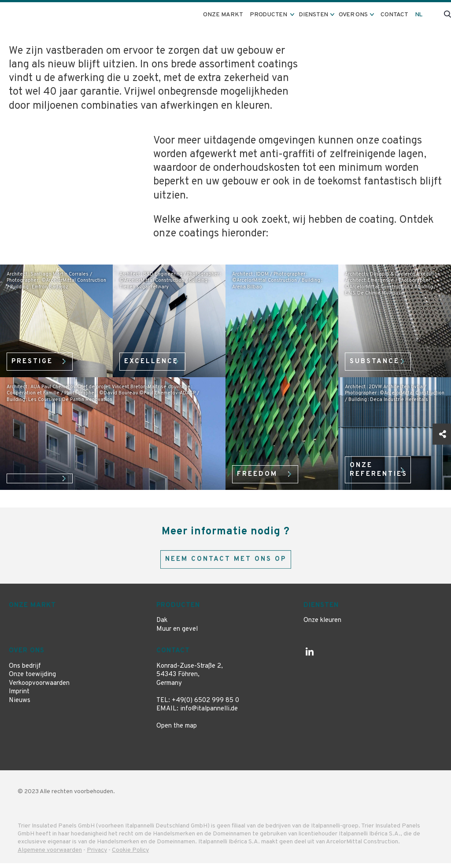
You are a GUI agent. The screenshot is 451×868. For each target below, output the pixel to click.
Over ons (27, 656)
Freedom (260, 471)
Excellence (155, 359)
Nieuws (20, 705)
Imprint (19, 697)
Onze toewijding (32, 680)
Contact (397, 15)
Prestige (36, 359)
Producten (178, 610)
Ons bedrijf (25, 671)
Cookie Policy (130, 855)
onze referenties (383, 467)
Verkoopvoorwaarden (39, 688)
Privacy (97, 855)
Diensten (321, 610)
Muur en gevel (177, 634)
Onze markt (231, 15)
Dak (162, 626)
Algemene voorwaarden (50, 855)
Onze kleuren (322, 626)
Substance (378, 359)
